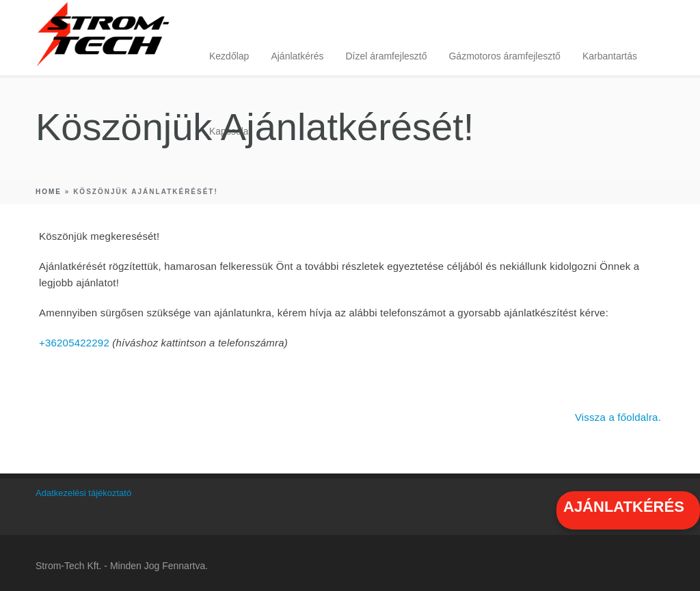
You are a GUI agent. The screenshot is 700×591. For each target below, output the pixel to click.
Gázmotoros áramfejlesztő (504, 56)
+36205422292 (74, 343)
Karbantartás (610, 56)
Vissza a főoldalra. (618, 417)
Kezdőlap (229, 56)
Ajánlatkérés (297, 56)
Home (49, 192)
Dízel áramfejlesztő (386, 56)
